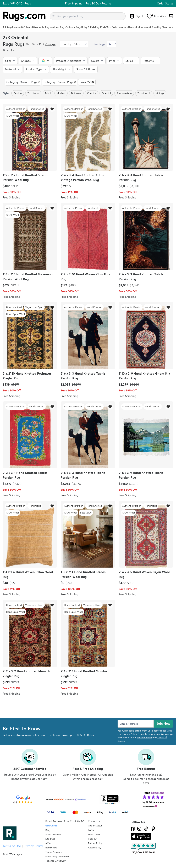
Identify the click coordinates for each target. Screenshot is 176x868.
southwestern (124, 93)
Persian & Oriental (22, 27)
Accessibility (95, 848)
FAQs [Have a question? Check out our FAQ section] (91, 830)
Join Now (163, 724)
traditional (33, 93)
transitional (144, 93)
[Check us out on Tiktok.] (146, 829)
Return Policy (95, 843)
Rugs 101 (93, 839)
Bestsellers (51, 848)
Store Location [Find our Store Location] (53, 835)
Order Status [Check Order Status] (95, 826)
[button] (10, 61)
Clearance (167, 27)
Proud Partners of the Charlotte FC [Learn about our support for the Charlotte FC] (65, 821)
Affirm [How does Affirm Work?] (49, 843)
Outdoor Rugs (73, 27)
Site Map (50, 839)
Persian (18, 93)
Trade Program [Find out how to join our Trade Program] (54, 852)
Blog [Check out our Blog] (48, 830)
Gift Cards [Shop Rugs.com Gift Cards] (51, 826)
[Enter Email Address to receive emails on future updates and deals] (136, 724)
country (92, 93)
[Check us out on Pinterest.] (153, 829)
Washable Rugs (42, 27)
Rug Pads (100, 27)
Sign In (137, 16)
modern (61, 93)
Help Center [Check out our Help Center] (95, 835)
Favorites (156, 16)
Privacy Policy (129, 734)
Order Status (165, 3)
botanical (76, 93)
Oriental (106, 93)
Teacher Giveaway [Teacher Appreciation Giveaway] (56, 861)
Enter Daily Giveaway (57, 856)
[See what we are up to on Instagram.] (139, 829)
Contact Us (94, 821)
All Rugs (7, 27)
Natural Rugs (58, 27)
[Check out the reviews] (144, 848)
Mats (109, 27)
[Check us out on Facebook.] (133, 829)
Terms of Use (12, 846)
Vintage (160, 93)
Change (50, 44)
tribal (48, 93)
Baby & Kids (88, 27)
